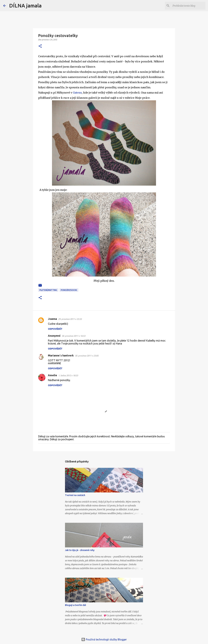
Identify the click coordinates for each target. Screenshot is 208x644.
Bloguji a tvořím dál (75, 605)
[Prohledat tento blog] (188, 6)
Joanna (52, 319)
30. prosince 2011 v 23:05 (87, 356)
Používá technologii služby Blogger (104, 639)
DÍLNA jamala (25, 6)
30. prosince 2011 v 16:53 (74, 336)
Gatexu (77, 93)
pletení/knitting (48, 290)
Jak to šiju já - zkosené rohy (80, 550)
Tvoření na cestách (75, 495)
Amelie (52, 375)
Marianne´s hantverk (61, 355)
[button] (40, 46)
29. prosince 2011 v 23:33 (70, 319)
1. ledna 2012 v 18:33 (68, 375)
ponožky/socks (69, 290)
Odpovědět (55, 329)
